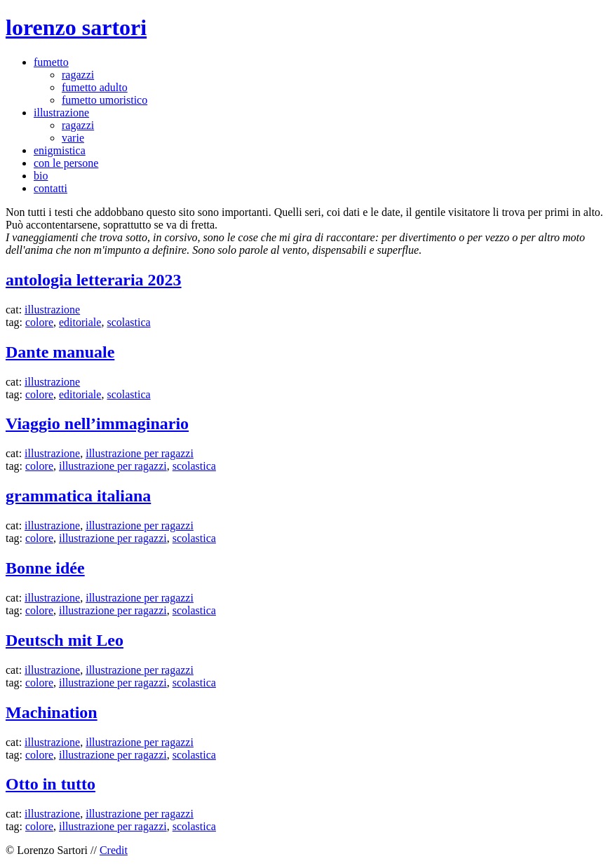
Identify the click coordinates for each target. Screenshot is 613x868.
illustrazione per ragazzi (140, 453)
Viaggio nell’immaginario (97, 423)
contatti (50, 188)
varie (73, 138)
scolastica (128, 322)
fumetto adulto (95, 87)
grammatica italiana (78, 496)
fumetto (51, 62)
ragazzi (78, 75)
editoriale (80, 322)
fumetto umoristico (105, 100)
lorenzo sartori (76, 27)
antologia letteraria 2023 (94, 280)
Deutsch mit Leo (65, 640)
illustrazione (61, 113)
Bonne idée (45, 568)
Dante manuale (60, 352)
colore (39, 322)
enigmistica (60, 150)
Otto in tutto (50, 784)
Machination (52, 712)
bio (41, 176)
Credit (114, 850)
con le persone (66, 163)
